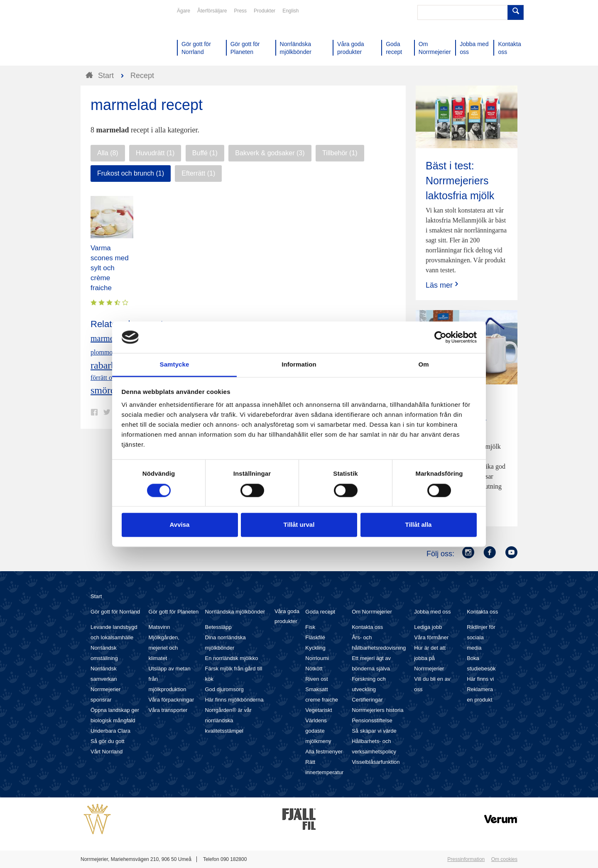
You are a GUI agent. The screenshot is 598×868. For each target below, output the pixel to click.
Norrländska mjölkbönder (235, 612)
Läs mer (443, 285)
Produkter (265, 11)
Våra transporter (168, 710)
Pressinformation (466, 859)
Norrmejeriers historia (377, 710)
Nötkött (314, 669)
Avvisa (180, 525)
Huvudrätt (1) (155, 153)
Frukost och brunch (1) (131, 173)
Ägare (184, 11)
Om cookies (504, 859)
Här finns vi (480, 679)
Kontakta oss (367, 627)
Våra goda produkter (287, 616)
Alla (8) (108, 153)
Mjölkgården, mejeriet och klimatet (164, 648)
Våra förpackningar (172, 700)
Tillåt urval (299, 525)
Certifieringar (367, 700)
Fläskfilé (315, 637)
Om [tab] (423, 365)
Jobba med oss (432, 612)
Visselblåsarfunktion (376, 762)
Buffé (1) (205, 153)
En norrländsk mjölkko (231, 658)
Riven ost (316, 679)
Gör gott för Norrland (115, 612)
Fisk (310, 627)
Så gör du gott (108, 741)
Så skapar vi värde (374, 731)
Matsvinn (159, 627)
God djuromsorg (224, 689)
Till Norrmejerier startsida (112, 37)
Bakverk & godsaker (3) (270, 153)
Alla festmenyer (324, 752)
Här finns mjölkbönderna (234, 700)
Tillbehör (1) (340, 153)
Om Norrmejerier (372, 612)
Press (240, 11)
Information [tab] (299, 365)
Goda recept (320, 612)
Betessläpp (218, 627)
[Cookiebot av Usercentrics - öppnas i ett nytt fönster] (440, 337)
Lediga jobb (428, 627)
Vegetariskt (319, 710)
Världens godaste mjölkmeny (318, 731)
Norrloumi (317, 658)
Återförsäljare (212, 11)
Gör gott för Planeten (174, 612)
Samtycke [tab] (175, 365)
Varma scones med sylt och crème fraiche (110, 268)
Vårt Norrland (107, 752)
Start (96, 596)
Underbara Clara (110, 731)
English (290, 11)
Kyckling (315, 648)
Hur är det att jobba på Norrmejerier (430, 658)
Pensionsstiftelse (372, 720)
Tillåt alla (419, 525)
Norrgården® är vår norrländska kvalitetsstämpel (228, 720)
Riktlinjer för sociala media (481, 637)
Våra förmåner (431, 637)
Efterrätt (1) (198, 173)
